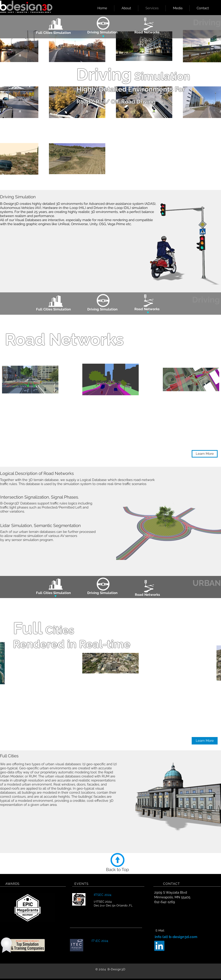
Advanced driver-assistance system (116, 204)
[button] (205, 454)
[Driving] (206, 300)
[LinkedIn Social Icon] (159, 946)
